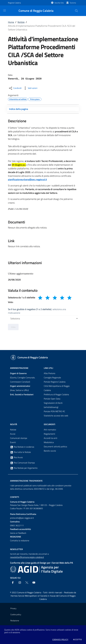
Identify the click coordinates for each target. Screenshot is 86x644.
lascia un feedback (18, 533)
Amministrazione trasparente (26, 481)
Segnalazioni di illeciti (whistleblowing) (53, 405)
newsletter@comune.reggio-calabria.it (27, 557)
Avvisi (13, 434)
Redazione (15, 621)
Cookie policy (16, 614)
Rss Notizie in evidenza (22, 447)
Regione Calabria (14, 3)
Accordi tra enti (50, 438)
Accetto (77, 640)
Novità (14, 424)
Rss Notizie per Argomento (24, 468)
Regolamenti (49, 434)
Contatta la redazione (20, 540)
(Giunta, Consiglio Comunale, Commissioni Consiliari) (23, 378)
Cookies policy (60, 640)
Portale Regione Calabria (55, 382)
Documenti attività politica (55, 447)
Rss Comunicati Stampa (22, 463)
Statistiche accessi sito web (56, 416)
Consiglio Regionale (52, 378)
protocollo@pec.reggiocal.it (22, 518)
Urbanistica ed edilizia (18, 99)
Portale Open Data (52, 399)
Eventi (13, 442)
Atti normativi (50, 430)
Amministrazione (19, 368)
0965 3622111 (17, 525)
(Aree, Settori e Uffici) (20, 388)
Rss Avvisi (16, 457)
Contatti (15, 497)
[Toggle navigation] (5, 10)
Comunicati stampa (19, 438)
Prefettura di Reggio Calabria (56, 394)
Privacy (13, 608)
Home (11, 22)
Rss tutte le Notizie (20, 452)
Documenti (50, 424)
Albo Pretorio (50, 373)
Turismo (73, 3)
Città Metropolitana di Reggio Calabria (57, 388)
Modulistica (49, 442)
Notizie (21, 22)
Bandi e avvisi (50, 451)
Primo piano (35, 99)
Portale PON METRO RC (54, 411)
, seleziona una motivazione (37, 311)
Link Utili (48, 368)
